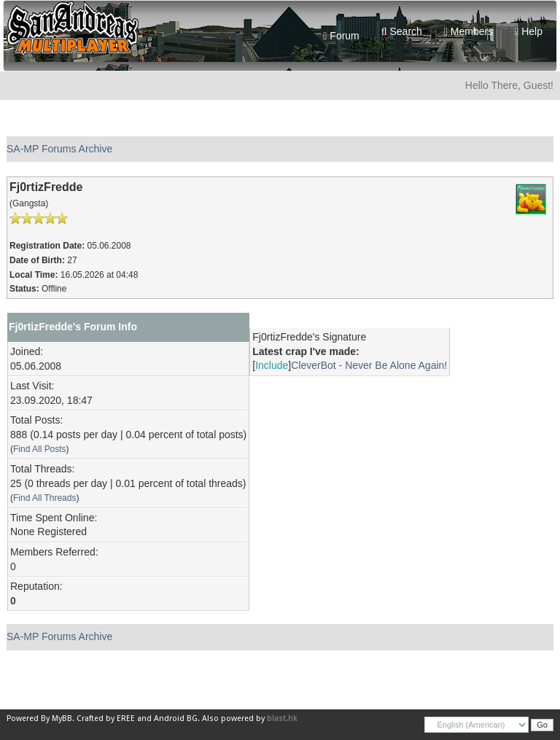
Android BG (176, 718)
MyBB (62, 718)
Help (529, 31)
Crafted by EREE (106, 718)
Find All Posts (40, 449)
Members (468, 31)
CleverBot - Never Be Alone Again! (369, 365)
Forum (341, 36)
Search (402, 31)
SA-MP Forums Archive (59, 149)
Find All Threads (44, 498)
